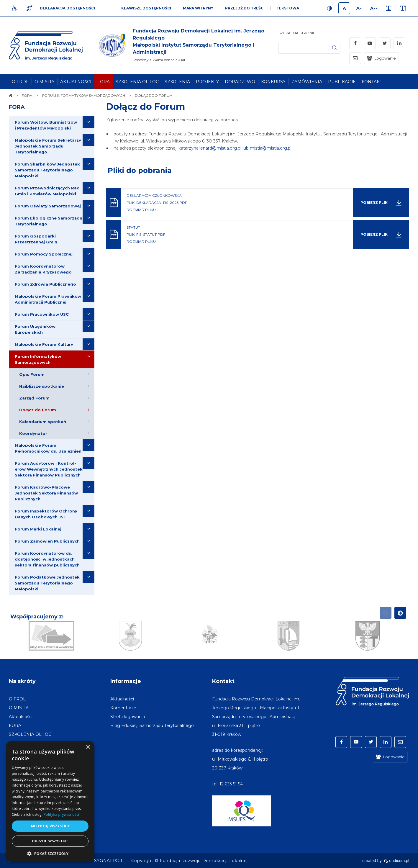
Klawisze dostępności (146, 8)
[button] (50, 853)
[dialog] (50, 801)
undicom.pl (396, 861)
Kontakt (223, 681)
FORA (17, 107)
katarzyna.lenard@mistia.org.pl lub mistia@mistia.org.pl (235, 148)
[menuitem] (20, 82)
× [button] (88, 747)
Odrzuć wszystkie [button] (50, 841)
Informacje (126, 681)
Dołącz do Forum (146, 107)
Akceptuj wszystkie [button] (50, 826)
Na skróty (22, 681)
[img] (188, 46)
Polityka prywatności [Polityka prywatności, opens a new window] (61, 814)
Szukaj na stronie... (298, 33)
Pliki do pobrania (140, 170)
